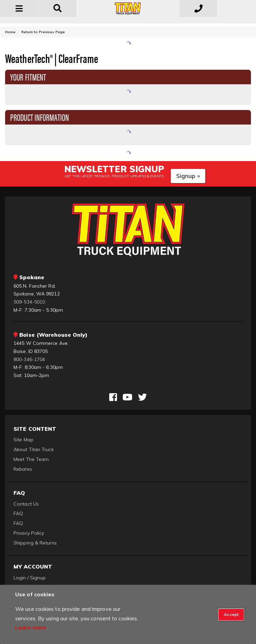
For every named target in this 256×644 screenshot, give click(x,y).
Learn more (31, 627)
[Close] (231, 615)
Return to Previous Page (43, 32)
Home (10, 32)
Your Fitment (28, 76)
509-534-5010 (29, 302)
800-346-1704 (29, 359)
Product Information (40, 117)
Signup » (188, 176)
